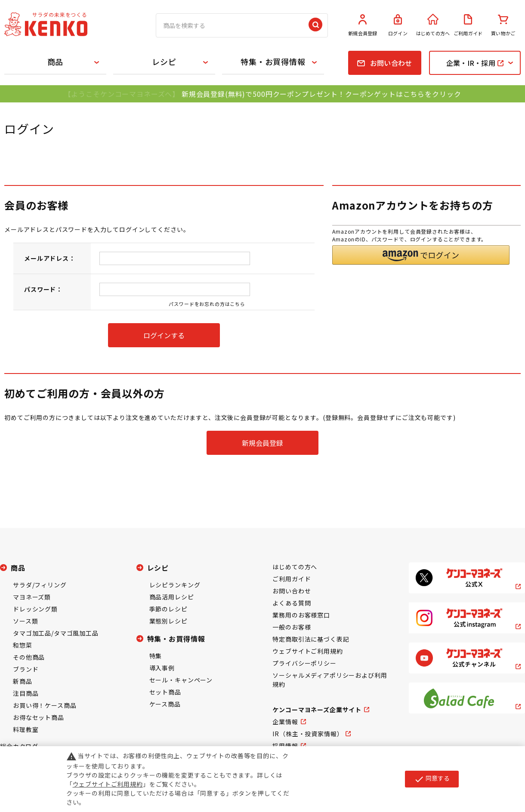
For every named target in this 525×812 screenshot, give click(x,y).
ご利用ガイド (468, 25)
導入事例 (162, 668)
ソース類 (25, 621)
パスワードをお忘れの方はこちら (207, 304)
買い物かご (503, 25)
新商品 (23, 681)
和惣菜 (23, 645)
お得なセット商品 (39, 717)
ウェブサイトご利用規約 (307, 651)
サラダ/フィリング (40, 585)
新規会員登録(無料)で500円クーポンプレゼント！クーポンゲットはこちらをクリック (321, 94)
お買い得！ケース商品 (45, 705)
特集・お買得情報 (273, 62)
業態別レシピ (168, 621)
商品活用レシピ (172, 597)
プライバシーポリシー (304, 663)
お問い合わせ (292, 591)
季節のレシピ (168, 609)
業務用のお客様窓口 (301, 615)
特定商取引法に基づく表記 (311, 639)
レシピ (164, 62)
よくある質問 (292, 603)
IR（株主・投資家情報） (308, 734)
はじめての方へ (433, 25)
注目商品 (26, 693)
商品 (56, 62)
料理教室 (26, 729)
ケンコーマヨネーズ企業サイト (317, 710)
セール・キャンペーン (181, 680)
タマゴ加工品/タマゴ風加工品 (56, 633)
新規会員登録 (363, 25)
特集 (156, 656)
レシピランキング (175, 585)
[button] (421, 255)
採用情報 (285, 746)
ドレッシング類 (35, 609)
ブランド (26, 669)
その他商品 (29, 657)
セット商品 (165, 692)
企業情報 (285, 722)
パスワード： (43, 289)
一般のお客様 (292, 627)
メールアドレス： (50, 258)
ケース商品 (165, 704)
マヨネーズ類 (32, 597)
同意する (432, 779)
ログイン (398, 25)
